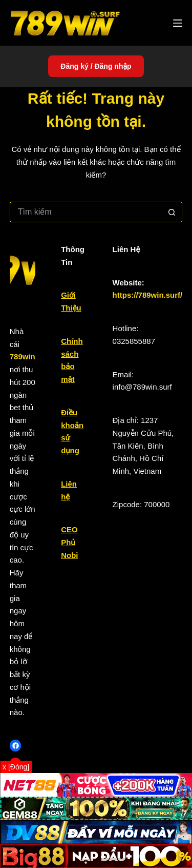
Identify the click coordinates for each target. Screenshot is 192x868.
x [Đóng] (16, 767)
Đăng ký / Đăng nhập (96, 66)
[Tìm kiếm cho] (86, 212)
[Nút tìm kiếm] (172, 212)
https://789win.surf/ (148, 295)
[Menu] (178, 23)
